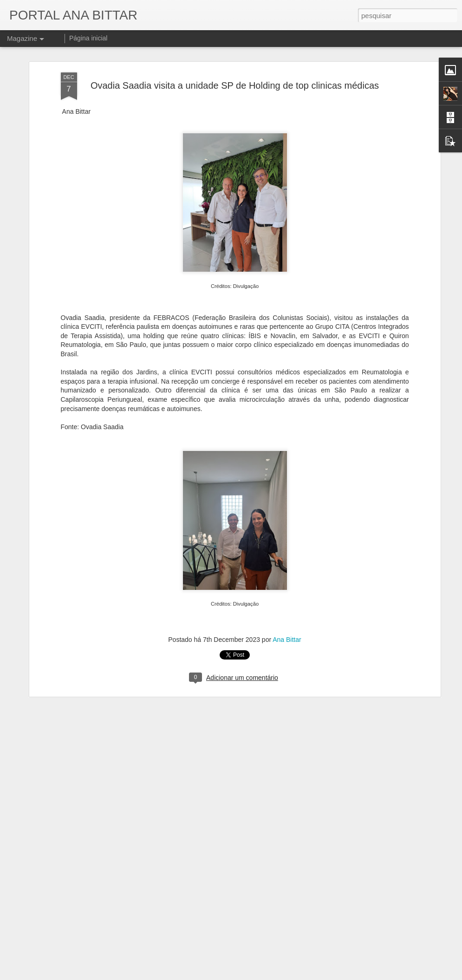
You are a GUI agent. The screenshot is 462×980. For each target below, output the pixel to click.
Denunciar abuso (299, 975)
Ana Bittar (287, 571)
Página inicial (88, 38)
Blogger (268, 975)
